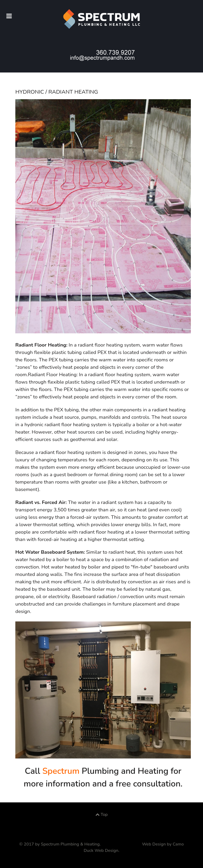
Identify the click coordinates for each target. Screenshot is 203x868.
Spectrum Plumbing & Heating (70, 844)
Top (102, 815)
